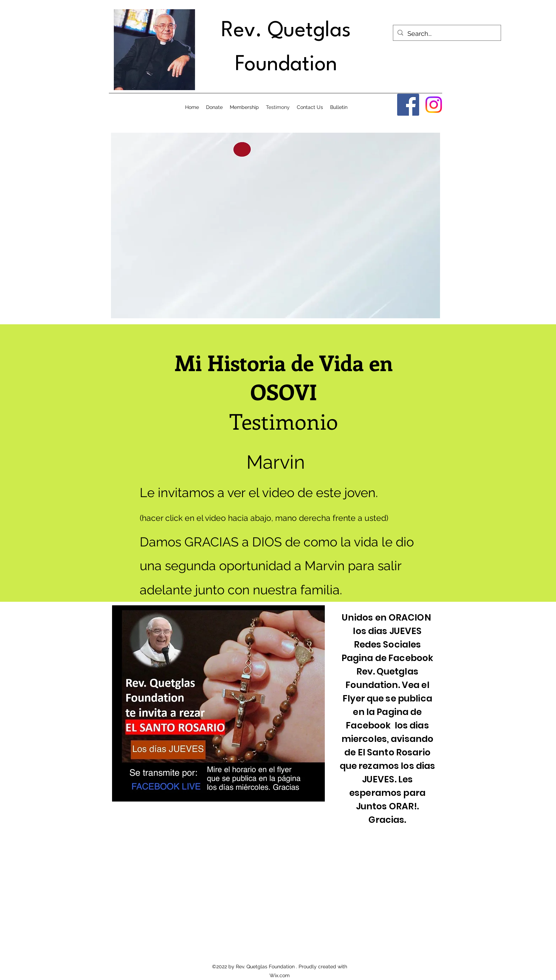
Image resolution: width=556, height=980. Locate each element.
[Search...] (447, 34)
